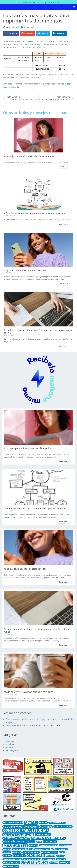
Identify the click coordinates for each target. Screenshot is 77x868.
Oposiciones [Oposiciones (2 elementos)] (19, 856)
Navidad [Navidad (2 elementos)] (7, 856)
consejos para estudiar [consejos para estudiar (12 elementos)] (26, 830)
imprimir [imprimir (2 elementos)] (17, 852)
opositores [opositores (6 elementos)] (36, 856)
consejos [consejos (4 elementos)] (46, 827)
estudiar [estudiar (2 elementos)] (33, 845)
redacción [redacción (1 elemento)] (60, 856)
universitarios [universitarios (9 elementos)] (35, 862)
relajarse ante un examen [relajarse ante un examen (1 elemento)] (13, 859)
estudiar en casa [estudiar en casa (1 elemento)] (66, 845)
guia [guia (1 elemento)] (31, 849)
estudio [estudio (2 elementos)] (7, 849)
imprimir (10, 744)
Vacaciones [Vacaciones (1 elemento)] (54, 862)
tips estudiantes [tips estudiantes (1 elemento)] (49, 859)
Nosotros (10, 747)
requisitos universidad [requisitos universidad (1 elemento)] (32, 859)
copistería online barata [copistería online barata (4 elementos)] (48, 838)
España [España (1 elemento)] (39, 842)
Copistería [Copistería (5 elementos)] (43, 834)
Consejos (10, 741)
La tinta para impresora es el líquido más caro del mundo (33, 725)
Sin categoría (29, 27)
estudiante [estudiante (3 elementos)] (50, 842)
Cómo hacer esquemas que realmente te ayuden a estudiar (35, 213)
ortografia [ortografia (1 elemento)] (51, 856)
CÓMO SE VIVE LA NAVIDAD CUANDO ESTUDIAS (28, 692)
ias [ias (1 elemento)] (52, 849)
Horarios (55, 2)
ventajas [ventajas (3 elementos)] (65, 863)
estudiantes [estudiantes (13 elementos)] (15, 845)
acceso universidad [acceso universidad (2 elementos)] (13, 823)
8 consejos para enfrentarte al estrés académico (29, 156)
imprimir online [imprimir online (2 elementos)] (49, 852)
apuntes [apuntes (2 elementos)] (43, 823)
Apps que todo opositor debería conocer (25, 270)
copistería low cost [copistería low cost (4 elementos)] (16, 838)
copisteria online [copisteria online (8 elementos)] (18, 835)
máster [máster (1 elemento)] (62, 852)
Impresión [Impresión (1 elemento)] (7, 852)
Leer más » (63, 167)
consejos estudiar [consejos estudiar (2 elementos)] (63, 827)
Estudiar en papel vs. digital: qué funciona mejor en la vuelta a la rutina (38, 331)
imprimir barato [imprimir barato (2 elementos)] (31, 852)
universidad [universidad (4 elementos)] (11, 863)
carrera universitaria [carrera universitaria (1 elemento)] (57, 823)
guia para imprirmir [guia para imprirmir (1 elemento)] (42, 849)
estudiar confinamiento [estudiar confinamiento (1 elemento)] (49, 845)
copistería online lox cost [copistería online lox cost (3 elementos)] (19, 842)
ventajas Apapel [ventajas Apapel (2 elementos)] (11, 866)
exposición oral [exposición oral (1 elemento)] (19, 849)
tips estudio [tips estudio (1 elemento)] (61, 859)
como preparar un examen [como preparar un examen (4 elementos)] (21, 827)
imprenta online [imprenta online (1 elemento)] (61, 849)
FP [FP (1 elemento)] (27, 849)
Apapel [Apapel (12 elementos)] (31, 823)
